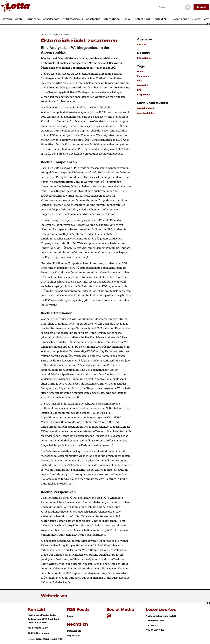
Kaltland (142, 45)
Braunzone (33, 19)
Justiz (196, 19)
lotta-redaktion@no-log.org (43, 639)
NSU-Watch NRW (155, 630)
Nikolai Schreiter (62, 34)
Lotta (70, 616)
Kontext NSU (161, 19)
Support (201, 7)
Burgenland (144, 95)
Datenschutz (74, 631)
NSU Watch (152, 625)
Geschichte (93, 19)
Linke (127, 19)
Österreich (143, 85)
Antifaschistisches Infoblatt (161, 616)
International (112, 19)
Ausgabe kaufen (146, 108)
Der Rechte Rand (155, 621)
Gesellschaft (51, 19)
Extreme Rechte (12, 19)
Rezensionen (181, 19)
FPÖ (139, 90)
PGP (60, 639)
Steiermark (143, 76)
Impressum (73, 636)
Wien (140, 72)
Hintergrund (142, 19)
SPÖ (139, 81)
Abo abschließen (146, 113)
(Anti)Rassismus (72, 19)
